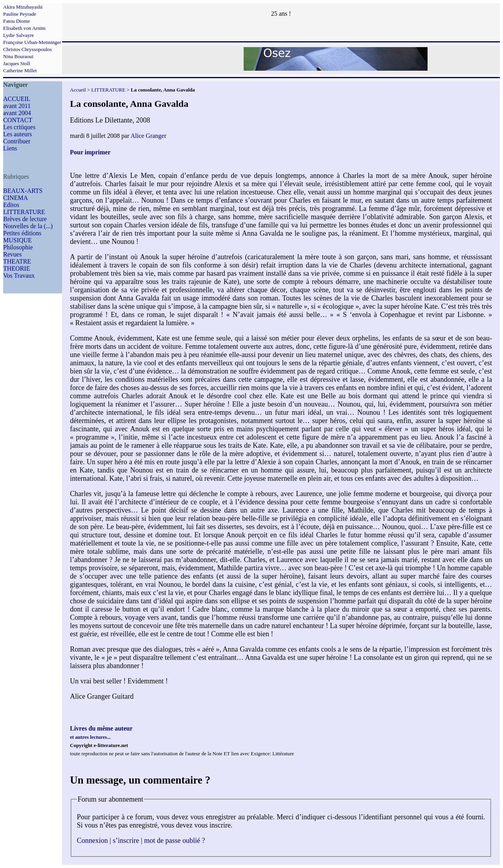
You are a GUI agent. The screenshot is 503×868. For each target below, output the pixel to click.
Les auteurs (17, 134)
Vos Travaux (19, 276)
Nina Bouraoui (18, 56)
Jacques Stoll (17, 63)
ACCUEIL (17, 99)
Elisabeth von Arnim (24, 28)
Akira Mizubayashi (23, 7)
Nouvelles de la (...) (28, 226)
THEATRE (17, 261)
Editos (11, 205)
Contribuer (17, 141)
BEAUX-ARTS (23, 191)
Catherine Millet (20, 71)
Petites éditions (22, 233)
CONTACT (18, 120)
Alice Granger (148, 136)
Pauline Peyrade (20, 14)
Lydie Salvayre (18, 35)
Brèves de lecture (25, 219)
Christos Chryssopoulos (28, 49)
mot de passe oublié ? (175, 841)
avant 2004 (17, 113)
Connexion (93, 841)
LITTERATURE (24, 212)
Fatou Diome (17, 21)
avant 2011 (17, 106)
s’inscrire (126, 841)
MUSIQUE (17, 240)
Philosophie (18, 247)
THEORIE (17, 268)
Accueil (78, 90)
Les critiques (19, 127)
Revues (12, 254)
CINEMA (16, 198)
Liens (10, 148)
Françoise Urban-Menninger (32, 42)
